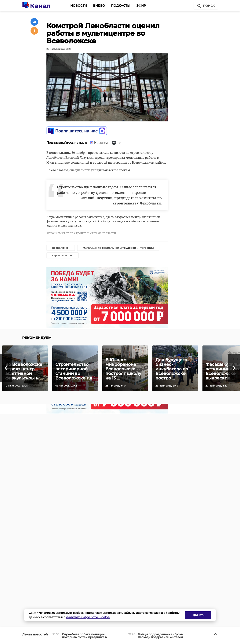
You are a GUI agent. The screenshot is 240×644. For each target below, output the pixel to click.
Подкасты (121, 6)
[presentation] (6, 368)
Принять (198, 615)
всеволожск (61, 248)
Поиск (206, 6)
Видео (99, 6)
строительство (63, 255)
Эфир (141, 6)
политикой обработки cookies (88, 617)
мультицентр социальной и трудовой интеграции (118, 248)
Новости (79, 6)
